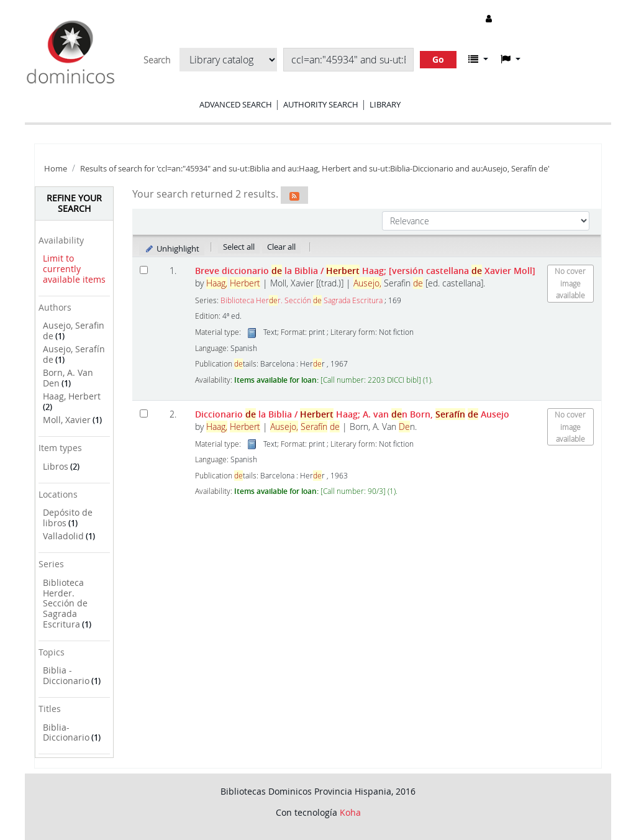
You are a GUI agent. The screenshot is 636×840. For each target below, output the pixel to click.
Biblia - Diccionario (66, 675)
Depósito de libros (68, 518)
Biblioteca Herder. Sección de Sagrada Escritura (65, 603)
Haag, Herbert (72, 396)
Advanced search (236, 104)
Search (157, 60)
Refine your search (74, 203)
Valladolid (63, 536)
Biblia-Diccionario (66, 733)
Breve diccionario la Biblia (365, 271)
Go (438, 59)
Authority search (321, 104)
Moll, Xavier (67, 420)
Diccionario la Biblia (352, 414)
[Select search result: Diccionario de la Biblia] (144, 413)
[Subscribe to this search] (294, 195)
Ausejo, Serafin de (74, 331)
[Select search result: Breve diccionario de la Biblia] (144, 270)
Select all (239, 247)
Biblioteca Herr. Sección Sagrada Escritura (302, 300)
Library (385, 104)
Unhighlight (172, 249)
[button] (478, 59)
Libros (56, 466)
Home (56, 169)
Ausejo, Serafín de (74, 354)
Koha (350, 812)
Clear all (281, 247)
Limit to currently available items (74, 268)
